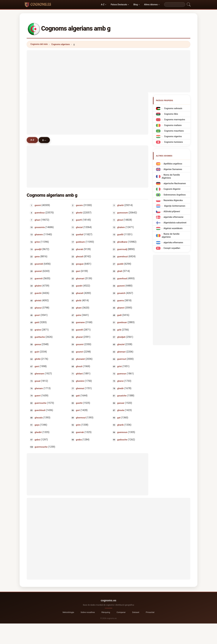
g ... (44, 140)
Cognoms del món (39, 44)
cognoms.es (108, 600)
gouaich (121, 293)
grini (120, 366)
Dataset (136, 612)
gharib (120, 425)
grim (78, 425)
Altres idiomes (151, 5)
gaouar (121, 403)
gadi (119, 315)
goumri (80, 352)
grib (119, 330)
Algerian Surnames (173, 169)
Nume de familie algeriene (171, 235)
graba (79, 439)
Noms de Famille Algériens (171, 176)
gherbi (79, 213)
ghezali (80, 257)
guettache (40, 337)
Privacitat (150, 612)
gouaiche (122, 396)
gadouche (122, 439)
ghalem (121, 227)
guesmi (121, 286)
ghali (120, 271)
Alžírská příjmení (172, 212)
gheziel (121, 344)
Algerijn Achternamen (174, 206)
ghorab (80, 249)
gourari (38, 271)
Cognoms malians (173, 125)
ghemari (121, 352)
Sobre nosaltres (88, 612)
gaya (37, 425)
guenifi (79, 330)
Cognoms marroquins (174, 120)
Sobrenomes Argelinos (175, 195)
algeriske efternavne (173, 217)
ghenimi (80, 381)
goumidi (39, 264)
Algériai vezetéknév (173, 228)
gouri (37, 315)
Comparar (121, 612)
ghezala (39, 417)
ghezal (79, 227)
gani (37, 366)
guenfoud (122, 278)
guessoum (123, 213)
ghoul (120, 220)
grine (37, 242)
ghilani (79, 374)
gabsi (37, 439)
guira (79, 315)
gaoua (38, 344)
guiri (37, 352)
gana (37, 257)
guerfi (79, 220)
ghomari (80, 278)
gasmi (38, 205)
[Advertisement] (108, 71)
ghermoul (81, 417)
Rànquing (106, 612)
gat (119, 417)
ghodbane (122, 242)
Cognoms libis (171, 114)
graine (38, 330)
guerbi (79, 403)
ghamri (121, 308)
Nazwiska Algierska (173, 200)
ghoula (121, 410)
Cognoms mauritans (174, 131)
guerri (38, 396)
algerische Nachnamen (175, 183)
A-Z (103, 5)
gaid (37, 322)
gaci (78, 271)
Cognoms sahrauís (173, 108)
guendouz (40, 213)
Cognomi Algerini (172, 189)
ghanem (39, 235)
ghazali (80, 293)
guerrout (122, 359)
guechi (38, 293)
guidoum (80, 242)
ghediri (38, 432)
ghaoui (38, 308)
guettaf (80, 235)
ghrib (79, 300)
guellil (120, 235)
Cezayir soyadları (172, 248)
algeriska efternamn (173, 243)
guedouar (122, 322)
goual (38, 381)
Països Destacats (119, 5)
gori (78, 410)
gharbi (120, 205)
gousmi (80, 344)
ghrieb (38, 300)
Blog (136, 5)
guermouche (41, 447)
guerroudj (122, 249)
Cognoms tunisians (173, 142)
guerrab (80, 432)
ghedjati (121, 337)
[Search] (175, 5)
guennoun (122, 432)
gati (78, 396)
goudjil (38, 249)
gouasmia (40, 227)
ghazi (37, 220)
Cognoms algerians (61, 44)
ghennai (80, 388)
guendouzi (123, 257)
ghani (79, 308)
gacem (79, 205)
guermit (39, 278)
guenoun (122, 374)
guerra (121, 300)
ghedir (120, 388)
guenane (80, 322)
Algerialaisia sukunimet (175, 223)
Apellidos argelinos (173, 164)
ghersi (120, 381)
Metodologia (68, 612)
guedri (79, 286)
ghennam (39, 374)
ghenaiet (80, 359)
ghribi (38, 359)
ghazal (79, 337)
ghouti (79, 366)
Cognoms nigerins (173, 136)
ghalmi (38, 286)
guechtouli (40, 410)
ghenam (39, 388)
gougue (80, 264)
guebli (120, 264)
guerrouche (41, 403)
